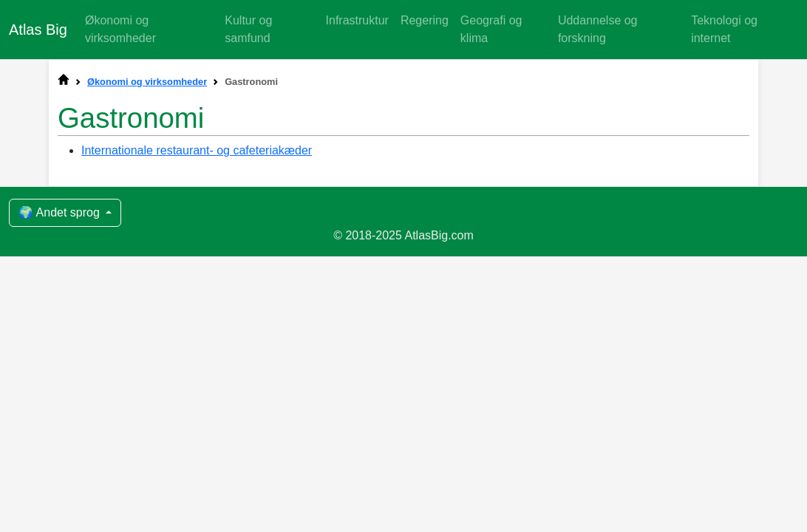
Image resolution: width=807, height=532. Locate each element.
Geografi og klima (491, 29)
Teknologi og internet (724, 29)
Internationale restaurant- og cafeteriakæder (197, 150)
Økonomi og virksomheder (120, 29)
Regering (425, 20)
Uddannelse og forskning (598, 29)
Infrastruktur (357, 20)
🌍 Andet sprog (61, 212)
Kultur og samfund (248, 29)
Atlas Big (38, 30)
